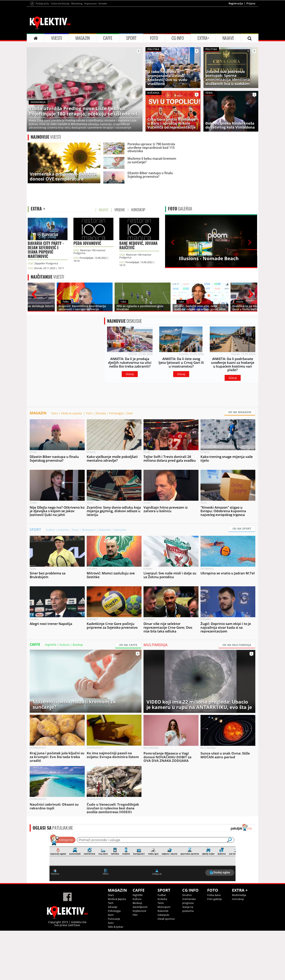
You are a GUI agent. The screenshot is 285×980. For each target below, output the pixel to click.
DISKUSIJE (124, 370)
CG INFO (178, 87)
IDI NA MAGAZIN (240, 461)
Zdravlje (101, 463)
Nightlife (51, 694)
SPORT (131, 87)
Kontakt (103, 53)
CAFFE (108, 87)
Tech (89, 463)
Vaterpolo (120, 579)
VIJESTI (57, 87)
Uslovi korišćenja (60, 53)
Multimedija (239, 944)
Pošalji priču (42, 53)
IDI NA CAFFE (128, 694)
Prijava (251, 53)
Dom (130, 463)
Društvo (187, 944)
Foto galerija (214, 948)
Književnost (139, 960)
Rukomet (105, 579)
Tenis (75, 579)
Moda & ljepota (117, 948)
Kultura (65, 694)
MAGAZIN (83, 87)
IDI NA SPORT (242, 578)
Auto (111, 972)
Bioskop (78, 694)
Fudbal (50, 579)
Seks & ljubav (116, 976)
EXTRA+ (203, 87)
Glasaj (130, 423)
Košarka (63, 579)
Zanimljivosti (140, 956)
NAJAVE (228, 87)
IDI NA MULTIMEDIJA (237, 694)
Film (135, 964)
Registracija (236, 53)
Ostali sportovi (166, 968)
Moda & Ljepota (72, 463)
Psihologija (116, 463)
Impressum (91, 53)
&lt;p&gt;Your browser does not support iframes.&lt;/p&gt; (142, 907)
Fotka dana (214, 944)
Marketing (77, 53)
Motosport (89, 579)
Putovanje (114, 968)
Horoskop (238, 948)
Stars (55, 463)
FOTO (154, 87)
